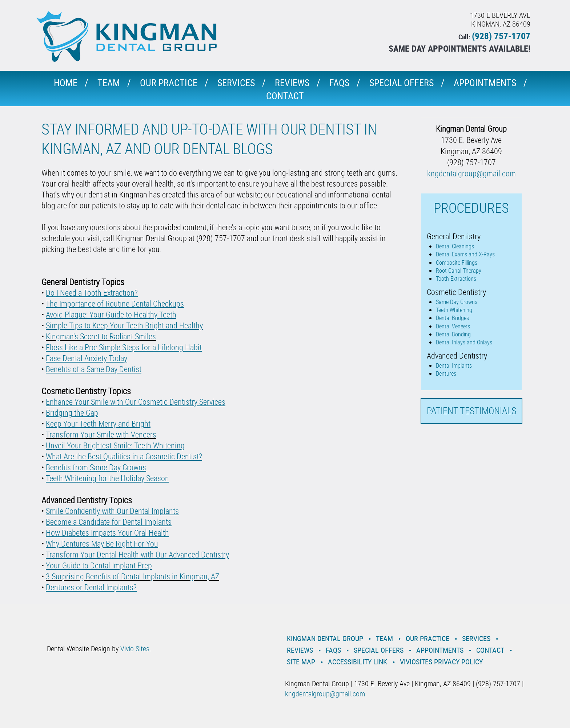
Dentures (446, 373)
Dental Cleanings (455, 246)
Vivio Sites (135, 649)
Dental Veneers (453, 326)
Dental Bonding (453, 334)
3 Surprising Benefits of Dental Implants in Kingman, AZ (133, 576)
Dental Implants (454, 365)
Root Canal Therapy (459, 271)
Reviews (292, 83)
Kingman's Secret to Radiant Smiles (101, 336)
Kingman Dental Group (325, 638)
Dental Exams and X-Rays (465, 254)
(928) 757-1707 (501, 36)
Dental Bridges (452, 318)
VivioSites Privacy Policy (441, 662)
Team (109, 83)
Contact (285, 96)
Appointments (485, 83)
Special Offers (402, 83)
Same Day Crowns (457, 302)
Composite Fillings (457, 263)
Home (66, 83)
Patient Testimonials (471, 411)
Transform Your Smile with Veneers (101, 434)
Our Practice (169, 83)
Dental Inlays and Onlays (464, 342)
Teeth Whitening (454, 310)
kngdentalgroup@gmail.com (471, 173)
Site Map (301, 662)
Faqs (339, 83)
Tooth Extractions (456, 279)
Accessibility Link (358, 662)
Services (236, 83)
